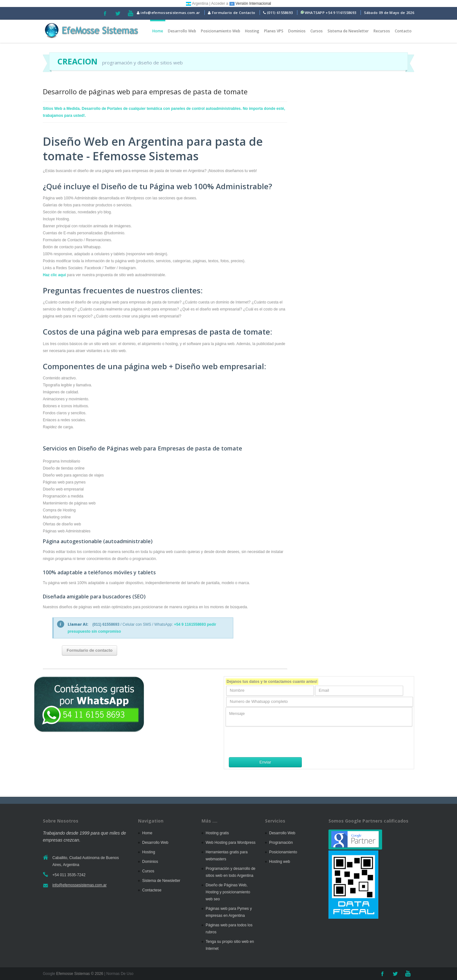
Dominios (297, 31)
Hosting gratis (217, 833)
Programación (281, 843)
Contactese (152, 890)
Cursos (317, 31)
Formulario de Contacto (232, 13)
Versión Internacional (250, 3)
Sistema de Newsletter (348, 31)
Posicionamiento (283, 852)
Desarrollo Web (182, 31)
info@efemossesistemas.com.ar (169, 13)
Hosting (252, 31)
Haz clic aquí (54, 275)
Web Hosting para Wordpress (231, 843)
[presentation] (274, 742)
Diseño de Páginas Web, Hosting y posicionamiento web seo (228, 892)
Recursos (382, 31)
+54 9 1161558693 (341, 13)
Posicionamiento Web (221, 31)
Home (158, 31)
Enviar (265, 762)
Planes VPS (274, 31)
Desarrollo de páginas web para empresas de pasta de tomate (145, 91)
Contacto (403, 31)
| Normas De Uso (118, 974)
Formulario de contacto (89, 650)
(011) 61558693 (280, 13)
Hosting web (280, 862)
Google (49, 974)
